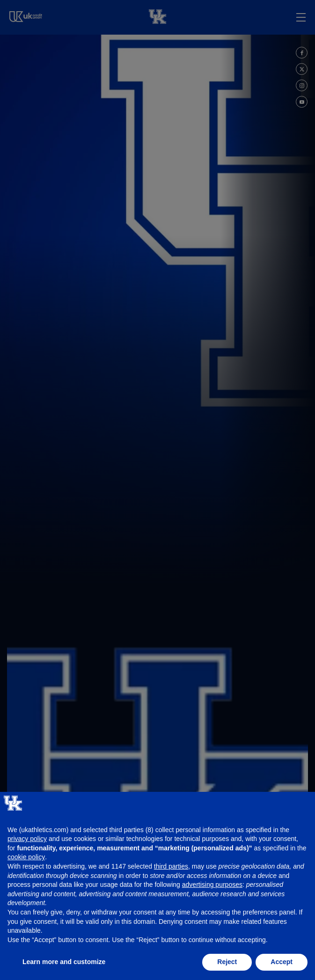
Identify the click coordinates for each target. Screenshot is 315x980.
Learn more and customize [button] (64, 962)
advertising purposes (212, 885)
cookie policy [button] (26, 857)
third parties (171, 866)
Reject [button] (227, 962)
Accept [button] (282, 962)
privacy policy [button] (27, 839)
